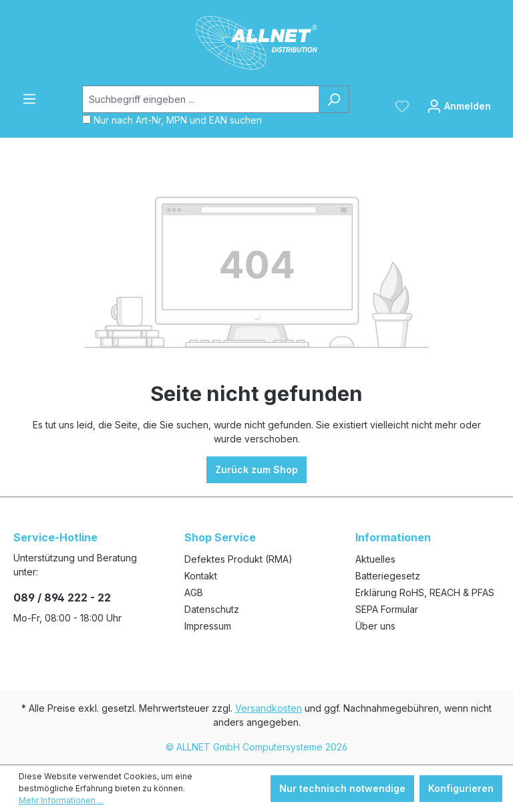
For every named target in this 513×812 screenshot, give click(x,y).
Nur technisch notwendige (342, 788)
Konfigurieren (461, 788)
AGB (194, 592)
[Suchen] (334, 99)
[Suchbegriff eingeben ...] (200, 99)
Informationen (393, 537)
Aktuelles (375, 559)
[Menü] (29, 99)
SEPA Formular (387, 609)
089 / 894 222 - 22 (62, 597)
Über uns (375, 626)
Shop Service (220, 537)
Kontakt (201, 576)
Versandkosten (269, 708)
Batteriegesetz (388, 576)
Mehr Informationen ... (61, 800)
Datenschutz (212, 609)
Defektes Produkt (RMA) (238, 559)
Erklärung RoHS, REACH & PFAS (425, 592)
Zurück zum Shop (256, 469)
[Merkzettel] (402, 106)
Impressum (208, 626)
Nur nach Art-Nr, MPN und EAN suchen (178, 120)
